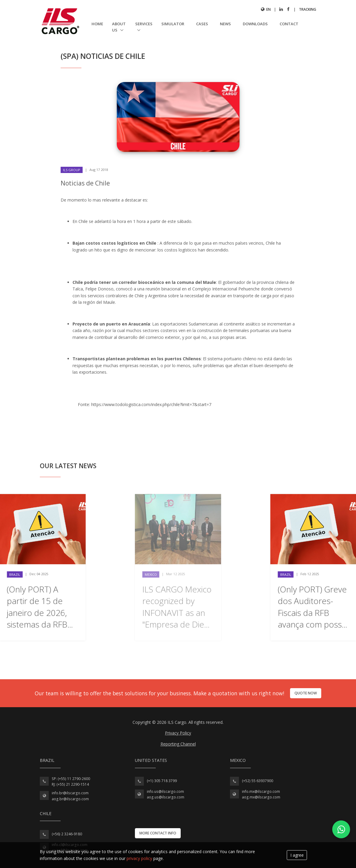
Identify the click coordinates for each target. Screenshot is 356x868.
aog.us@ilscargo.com (166, 797)
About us (119, 27)
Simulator (173, 24)
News (225, 24)
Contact (289, 24)
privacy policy (139, 858)
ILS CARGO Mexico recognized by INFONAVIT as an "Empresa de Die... (177, 607)
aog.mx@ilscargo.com (261, 797)
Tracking (308, 9)
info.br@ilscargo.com (70, 793)
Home (97, 24)
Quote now (306, 693)
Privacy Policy (178, 733)
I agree (297, 855)
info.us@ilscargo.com (165, 791)
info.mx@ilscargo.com (261, 791)
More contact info (158, 833)
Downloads (255, 24)
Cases (202, 24)
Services (144, 24)
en (266, 9)
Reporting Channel (178, 744)
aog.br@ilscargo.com (70, 799)
